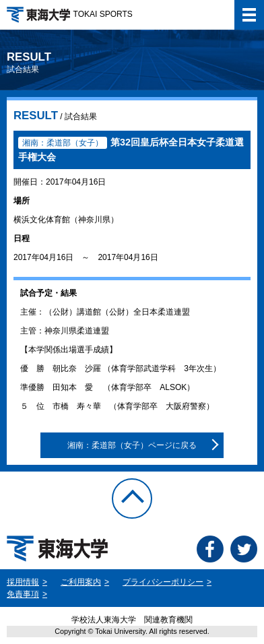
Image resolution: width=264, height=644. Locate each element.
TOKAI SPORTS (70, 14)
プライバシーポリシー (163, 582)
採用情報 (23, 582)
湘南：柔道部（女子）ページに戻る (132, 445)
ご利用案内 (81, 582)
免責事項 (23, 594)
